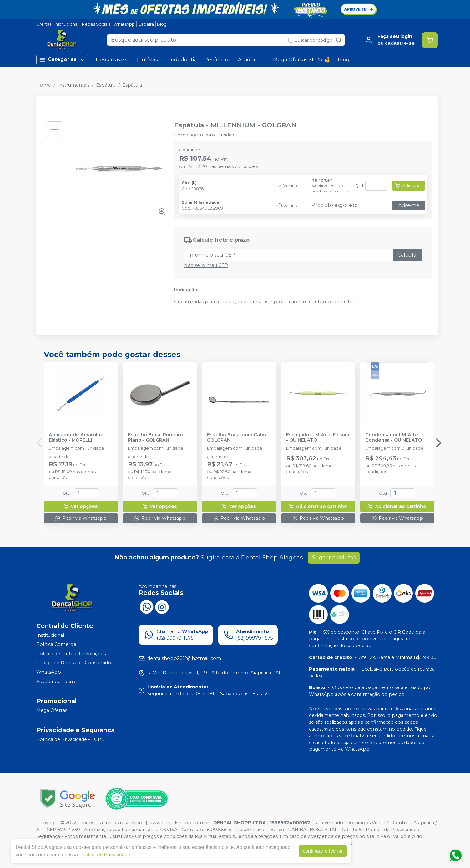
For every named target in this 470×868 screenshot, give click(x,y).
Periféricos (217, 60)
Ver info (288, 186)
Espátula (106, 85)
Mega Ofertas (52, 710)
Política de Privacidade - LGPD (71, 739)
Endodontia (182, 60)
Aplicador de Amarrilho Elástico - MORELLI (76, 437)
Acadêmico (252, 60)
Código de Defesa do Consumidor (75, 663)
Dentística (147, 60)
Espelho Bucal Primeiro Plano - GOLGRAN (155, 437)
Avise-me (409, 205)
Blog (162, 24)
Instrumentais (73, 85)
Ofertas (44, 24)
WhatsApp (124, 24)
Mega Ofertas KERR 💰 (302, 60)
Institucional (66, 24)
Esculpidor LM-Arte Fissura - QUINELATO (318, 437)
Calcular (408, 255)
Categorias (62, 60)
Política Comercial (57, 644)
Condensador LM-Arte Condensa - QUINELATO (394, 437)
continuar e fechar (323, 851)
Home (44, 85)
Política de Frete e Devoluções (71, 654)
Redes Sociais (96, 24)
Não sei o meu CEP (206, 265)
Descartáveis (111, 60)
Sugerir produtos (334, 557)
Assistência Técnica (58, 682)
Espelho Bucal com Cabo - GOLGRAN (238, 437)
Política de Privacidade (105, 855)
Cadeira (146, 24)
